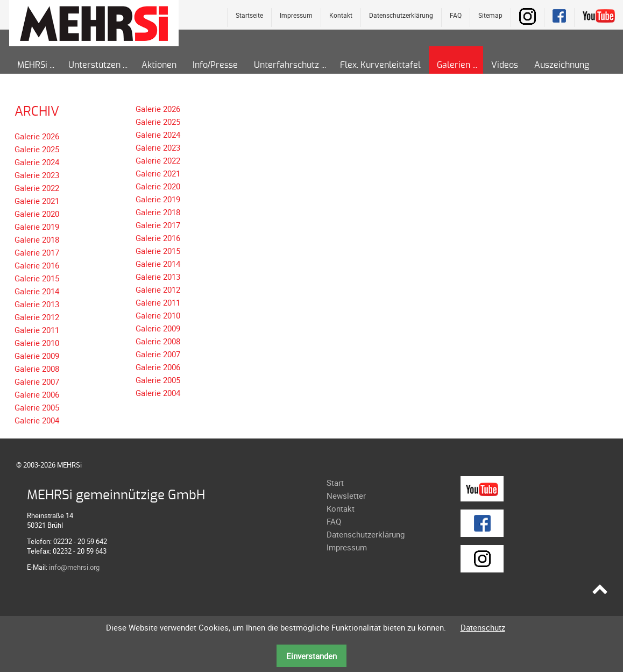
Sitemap (490, 15)
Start (335, 483)
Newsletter (346, 496)
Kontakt (341, 15)
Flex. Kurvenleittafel (380, 65)
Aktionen (159, 65)
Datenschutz (483, 627)
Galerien (454, 65)
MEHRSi (32, 65)
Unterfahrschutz (286, 65)
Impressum (296, 15)
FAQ (456, 15)
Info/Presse (215, 65)
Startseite (249, 15)
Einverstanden (311, 656)
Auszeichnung (562, 65)
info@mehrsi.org (74, 567)
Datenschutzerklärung (401, 15)
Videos (505, 65)
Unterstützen (94, 65)
